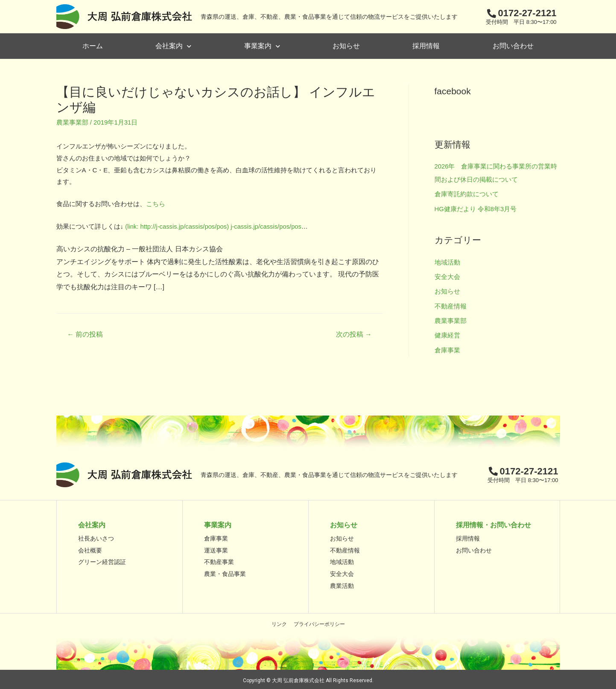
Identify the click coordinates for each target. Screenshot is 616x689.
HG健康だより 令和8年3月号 (476, 208)
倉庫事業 (447, 347)
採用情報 (426, 46)
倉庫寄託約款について (467, 193)
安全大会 (447, 275)
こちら (156, 204)
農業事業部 (72, 122)
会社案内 (173, 46)
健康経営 (447, 333)
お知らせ (346, 46)
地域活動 (447, 261)
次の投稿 (353, 334)
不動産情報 (451, 304)
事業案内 (262, 46)
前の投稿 (85, 334)
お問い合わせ (513, 46)
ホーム (93, 46)
